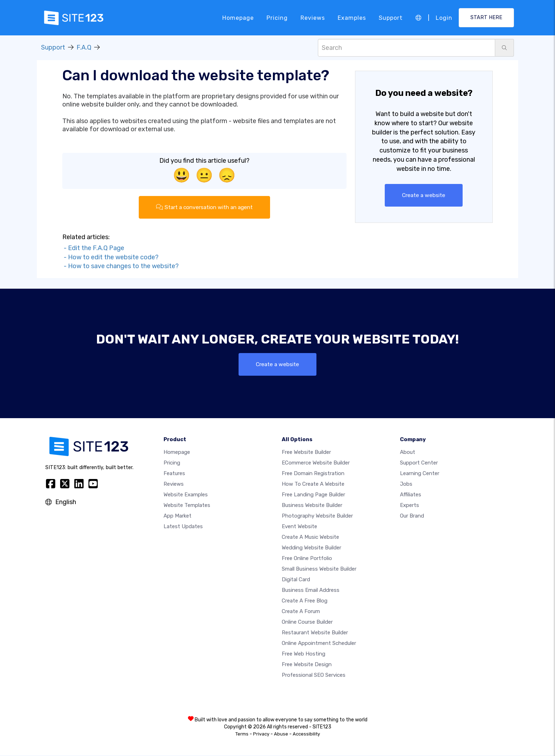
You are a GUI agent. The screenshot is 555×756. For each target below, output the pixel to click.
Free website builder (306, 453)
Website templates (187, 506)
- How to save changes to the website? (121, 266)
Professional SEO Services (314, 676)
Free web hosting (304, 654)
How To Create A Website (313, 485)
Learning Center (420, 474)
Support (391, 18)
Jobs (406, 485)
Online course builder (307, 623)
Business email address (311, 591)
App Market (178, 516)
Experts (410, 506)
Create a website (424, 195)
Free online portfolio (307, 559)
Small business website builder (319, 570)
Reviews (313, 18)
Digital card (296, 580)
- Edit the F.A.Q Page (93, 248)
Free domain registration (313, 474)
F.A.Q (84, 47)
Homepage (238, 18)
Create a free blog (305, 601)
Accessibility (306, 735)
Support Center (419, 463)
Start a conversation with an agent (204, 207)
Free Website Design (307, 665)
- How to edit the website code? (110, 257)
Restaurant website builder (315, 633)
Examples (352, 18)
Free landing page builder (313, 495)
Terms (242, 735)
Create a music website (310, 538)
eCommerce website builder (316, 463)
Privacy (261, 735)
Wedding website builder (311, 548)
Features (174, 474)
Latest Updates (183, 527)
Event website (299, 527)
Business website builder (312, 506)
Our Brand (412, 516)
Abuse (281, 735)
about (408, 453)
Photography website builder (317, 516)
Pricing (277, 18)
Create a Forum (301, 612)
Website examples (186, 495)
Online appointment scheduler (319, 644)
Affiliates (411, 495)
